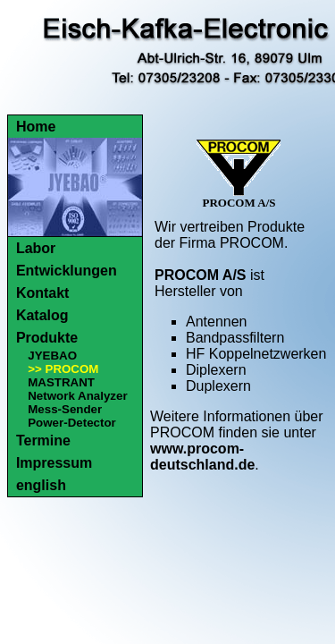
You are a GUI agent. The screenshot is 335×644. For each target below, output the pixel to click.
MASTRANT (61, 382)
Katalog (42, 315)
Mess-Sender (65, 409)
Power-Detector (72, 423)
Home (36, 127)
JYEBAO (52, 356)
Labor (36, 248)
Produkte (47, 338)
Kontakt (43, 293)
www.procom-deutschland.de (202, 457)
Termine (43, 441)
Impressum (54, 463)
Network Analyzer (77, 396)
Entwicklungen (67, 271)
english (41, 485)
